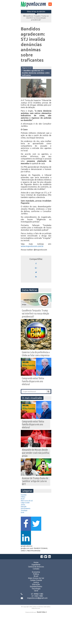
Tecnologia (26, 533)
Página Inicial (27, 68)
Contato (36, 599)
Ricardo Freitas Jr (42, 642)
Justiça (24, 523)
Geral (24, 537)
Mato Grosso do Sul (29, 516)
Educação (25, 526)
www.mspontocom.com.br (32, 246)
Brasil (48, 366)
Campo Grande (27, 519)
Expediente (36, 594)
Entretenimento (28, 530)
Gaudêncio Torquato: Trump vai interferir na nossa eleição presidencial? (36, 18)
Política (48, 299)
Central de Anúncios (36, 596)
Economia (25, 505)
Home (36, 592)
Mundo (48, 470)
